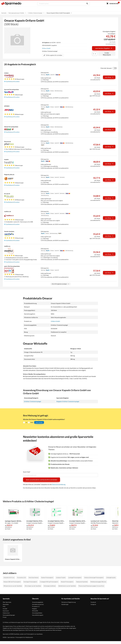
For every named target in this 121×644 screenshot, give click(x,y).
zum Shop (109, 77)
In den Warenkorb (107, 54)
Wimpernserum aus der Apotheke (13, 586)
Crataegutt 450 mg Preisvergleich (49, 582)
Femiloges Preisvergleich (30, 582)
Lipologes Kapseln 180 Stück (14, 521)
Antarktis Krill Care (9, 578)
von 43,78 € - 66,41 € (51, 43)
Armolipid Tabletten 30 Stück (56, 521)
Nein (32, 422)
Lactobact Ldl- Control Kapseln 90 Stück (99, 521)
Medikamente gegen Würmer (98, 582)
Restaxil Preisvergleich (67, 582)
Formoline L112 (22, 578)
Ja (26, 422)
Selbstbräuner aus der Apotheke (67, 586)
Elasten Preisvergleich (47, 578)
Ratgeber (35, 609)
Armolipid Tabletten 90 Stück (35, 521)
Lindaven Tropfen (61, 578)
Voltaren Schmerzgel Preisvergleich (94, 578)
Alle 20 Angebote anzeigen (60, 284)
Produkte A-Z (36, 606)
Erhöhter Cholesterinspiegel (33, 401)
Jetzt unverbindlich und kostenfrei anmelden (42, 480)
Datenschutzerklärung (59, 484)
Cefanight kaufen (111, 578)
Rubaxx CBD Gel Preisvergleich (12, 582)
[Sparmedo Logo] (11, 4)
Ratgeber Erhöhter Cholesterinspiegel (68, 401)
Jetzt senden (39, 422)
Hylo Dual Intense (34, 578)
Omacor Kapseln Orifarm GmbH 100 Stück (13, 559)
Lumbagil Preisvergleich (75, 578)
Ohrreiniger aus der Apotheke (33, 586)
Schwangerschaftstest (50, 586)
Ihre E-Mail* (27, 472)
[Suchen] (87, 4)
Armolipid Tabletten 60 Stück (78, 521)
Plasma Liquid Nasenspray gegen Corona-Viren (91, 586)
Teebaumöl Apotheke (82, 582)
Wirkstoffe (35, 611)
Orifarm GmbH (46, 48)
